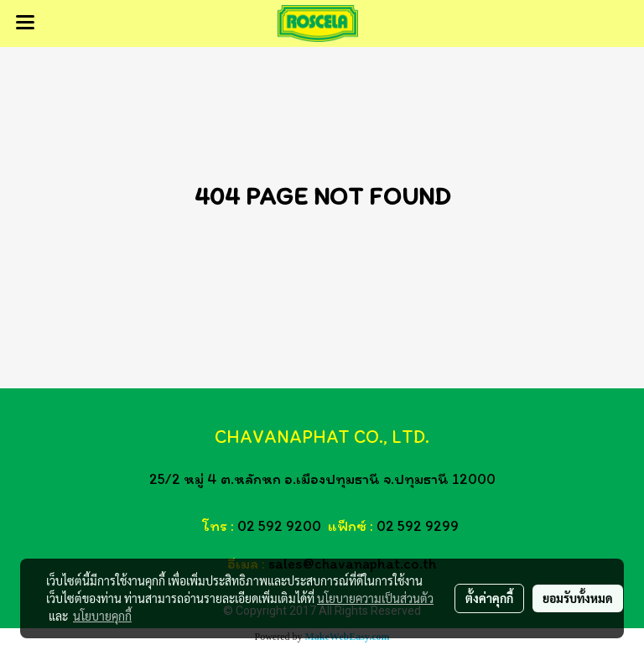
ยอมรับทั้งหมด (578, 598)
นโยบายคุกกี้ (102, 616)
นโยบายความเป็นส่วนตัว (375, 598)
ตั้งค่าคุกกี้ (489, 598)
